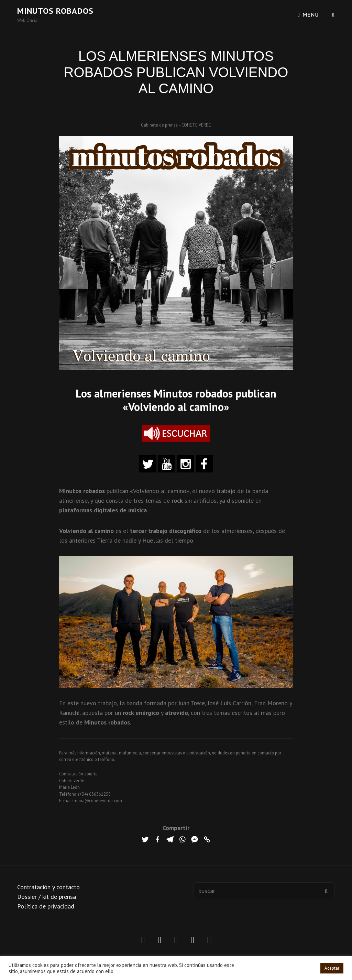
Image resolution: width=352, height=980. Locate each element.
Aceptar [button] (332, 968)
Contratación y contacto (48, 887)
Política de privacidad (46, 906)
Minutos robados (55, 11)
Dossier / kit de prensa (47, 897)
